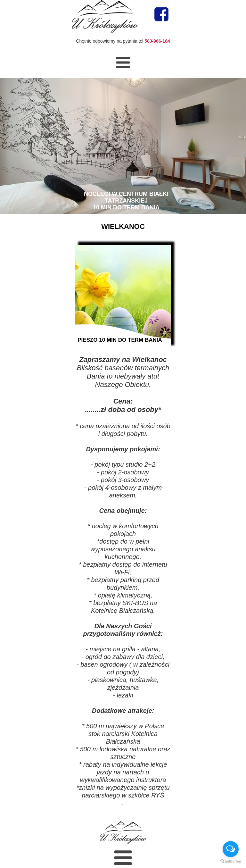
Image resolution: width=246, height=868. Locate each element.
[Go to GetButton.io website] (231, 861)
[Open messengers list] (231, 849)
